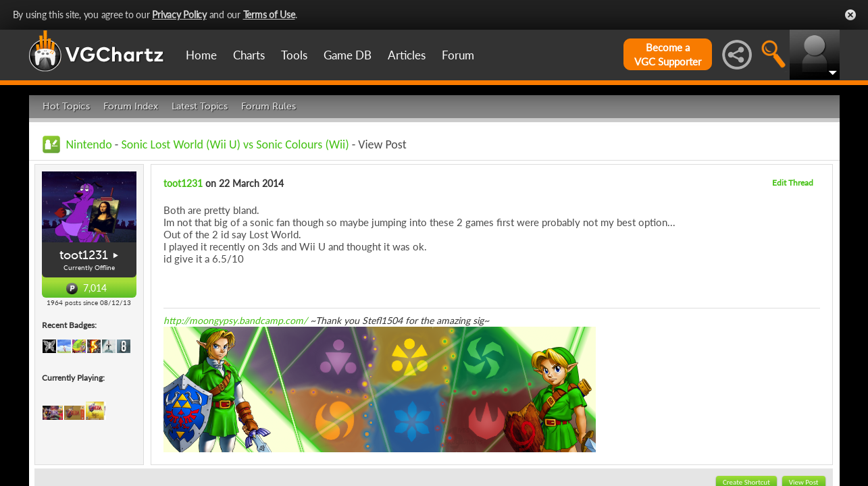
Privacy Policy (179, 15)
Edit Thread (793, 183)
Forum (458, 55)
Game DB (348, 55)
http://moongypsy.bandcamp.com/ (235, 320)
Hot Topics (66, 106)
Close (850, 15)
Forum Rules (269, 106)
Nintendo (89, 144)
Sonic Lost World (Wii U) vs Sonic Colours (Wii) (235, 144)
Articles (407, 55)
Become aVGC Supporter (668, 54)
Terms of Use (269, 15)
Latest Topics (200, 106)
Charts (249, 55)
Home (201, 55)
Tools (294, 55)
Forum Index (131, 106)
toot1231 (84, 255)
